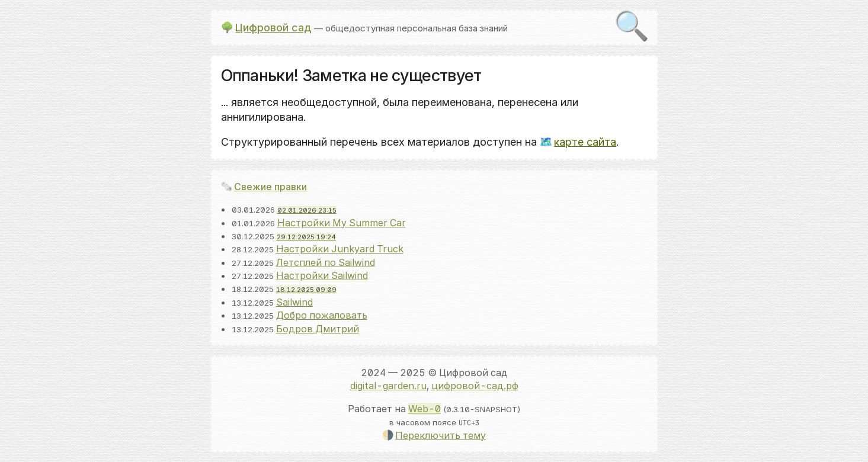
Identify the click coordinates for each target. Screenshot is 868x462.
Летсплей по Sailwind (326, 262)
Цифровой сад (273, 28)
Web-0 (425, 409)
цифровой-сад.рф (475, 386)
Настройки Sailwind (322, 275)
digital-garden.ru (388, 386)
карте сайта (585, 142)
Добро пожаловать (322, 315)
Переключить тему (441, 435)
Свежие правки (270, 187)
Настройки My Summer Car (342, 223)
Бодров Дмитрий (318, 329)
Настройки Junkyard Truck (340, 249)
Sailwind (294, 302)
